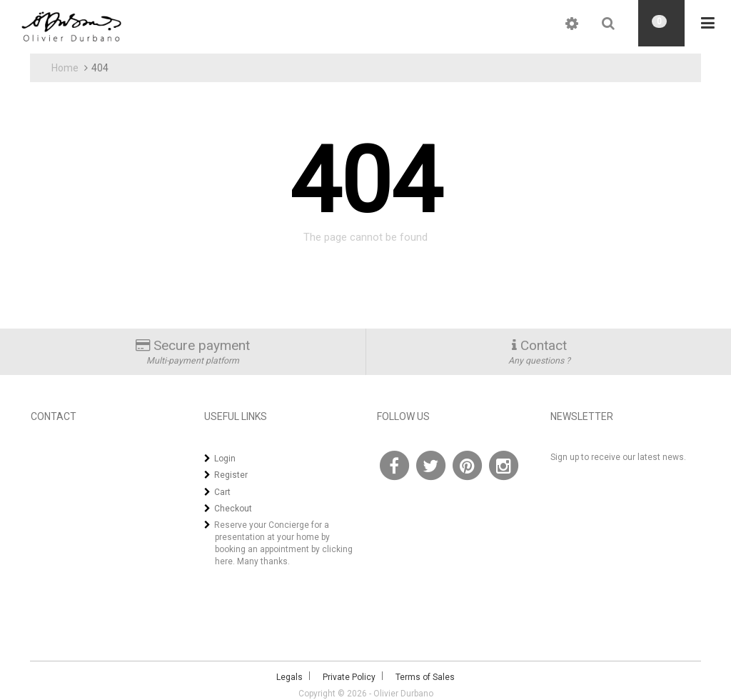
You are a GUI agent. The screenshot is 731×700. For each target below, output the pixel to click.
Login (225, 459)
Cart (222, 492)
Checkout (233, 509)
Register (231, 475)
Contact (544, 345)
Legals (289, 677)
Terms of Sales (425, 677)
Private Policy (349, 677)
